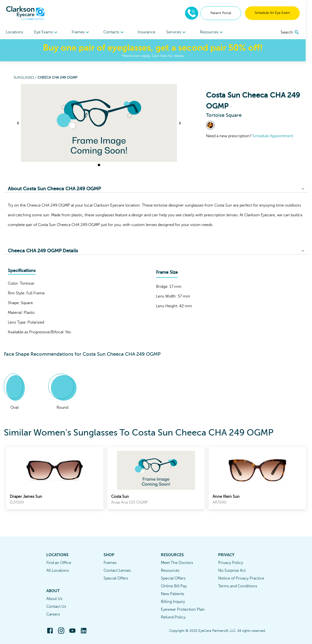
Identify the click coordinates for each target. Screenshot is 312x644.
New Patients (173, 594)
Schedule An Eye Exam (279, 13)
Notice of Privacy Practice (241, 578)
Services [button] (181, 32)
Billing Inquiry (173, 602)
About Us (54, 599)
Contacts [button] (116, 32)
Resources (170, 571)
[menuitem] (47, 32)
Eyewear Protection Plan (183, 609)
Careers (53, 614)
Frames (110, 563)
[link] (55, 478)
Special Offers (116, 578)
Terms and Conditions (238, 586)
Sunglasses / (26, 77)
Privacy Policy (231, 563)
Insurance (150, 32)
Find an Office (59, 563)
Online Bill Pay (174, 586)
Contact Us (56, 607)
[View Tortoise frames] (210, 125)
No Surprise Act (232, 571)
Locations (15, 32)
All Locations (58, 571)
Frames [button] (83, 32)
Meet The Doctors (177, 563)
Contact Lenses (117, 571)
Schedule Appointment (273, 136)
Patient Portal (227, 13)
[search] (297, 32)
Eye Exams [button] (47, 32)
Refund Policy (173, 617)
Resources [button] (217, 32)
